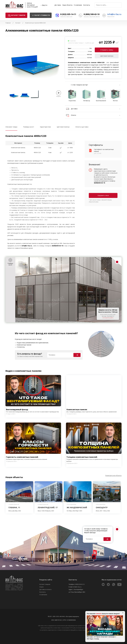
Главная (8, 23)
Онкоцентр (102, 507)
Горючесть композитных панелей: (26, 458)
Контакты (87, 5)
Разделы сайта (46, 580)
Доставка (58, 5)
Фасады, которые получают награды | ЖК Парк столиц (101, 638)
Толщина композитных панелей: (94, 459)
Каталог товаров (45, 584)
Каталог (18, 23)
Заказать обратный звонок (92, 17)
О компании (78, 5)
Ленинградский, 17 (48, 507)
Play (33, 391)
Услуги (41, 587)
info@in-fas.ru (114, 14)
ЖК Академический (77, 507)
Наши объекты (67, 5)
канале (99, 614)
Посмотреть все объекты (113, 475)
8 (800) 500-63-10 (92, 14)
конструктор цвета (108, 318)
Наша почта (111, 17)
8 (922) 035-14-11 (68, 14)
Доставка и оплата (45, 589)
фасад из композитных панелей (56, 333)
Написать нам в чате (66, 17)
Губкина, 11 (14, 507)
